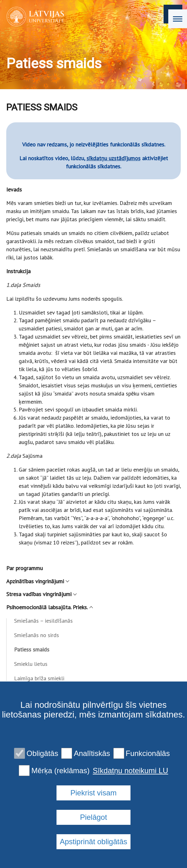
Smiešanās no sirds (37, 635)
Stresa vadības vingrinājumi (41, 594)
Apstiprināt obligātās (93, 842)
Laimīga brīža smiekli (39, 678)
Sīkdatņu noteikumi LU (130, 771)
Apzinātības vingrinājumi (37, 581)
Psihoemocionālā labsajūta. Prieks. (49, 607)
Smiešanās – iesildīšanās (43, 621)
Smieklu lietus (31, 664)
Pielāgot (93, 817)
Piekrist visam (93, 793)
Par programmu (25, 568)
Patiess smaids (32, 649)
